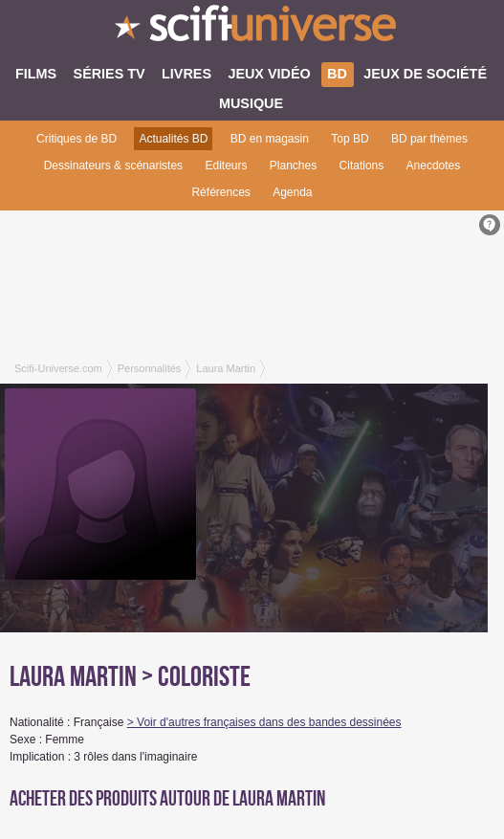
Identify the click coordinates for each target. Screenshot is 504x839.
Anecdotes (434, 166)
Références (220, 192)
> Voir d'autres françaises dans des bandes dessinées (264, 722)
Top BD (350, 139)
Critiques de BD (77, 139)
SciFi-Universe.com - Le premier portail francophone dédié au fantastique (252, 29)
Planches (293, 166)
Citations (362, 166)
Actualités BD (173, 139)
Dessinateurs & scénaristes (113, 166)
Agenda (292, 192)
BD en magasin (270, 139)
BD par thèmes (429, 139)
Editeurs (226, 166)
